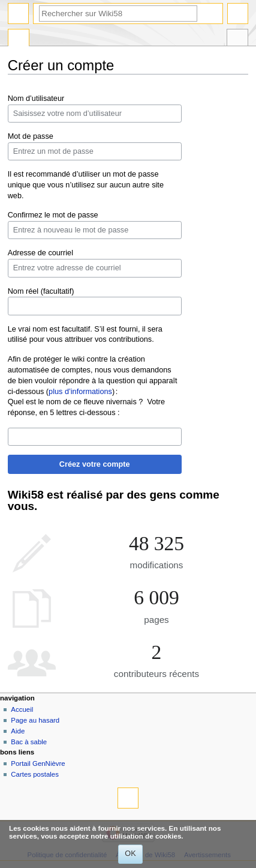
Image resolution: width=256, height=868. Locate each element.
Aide (18, 731)
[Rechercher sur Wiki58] (118, 14)
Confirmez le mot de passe (53, 215)
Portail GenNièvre (38, 763)
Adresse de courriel (40, 253)
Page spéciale (19, 39)
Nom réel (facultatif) (41, 291)
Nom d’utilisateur (36, 99)
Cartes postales (35, 774)
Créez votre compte (95, 464)
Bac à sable (29, 742)
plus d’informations (80, 392)
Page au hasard (35, 720)
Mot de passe (31, 136)
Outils (237, 39)
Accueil (22, 709)
